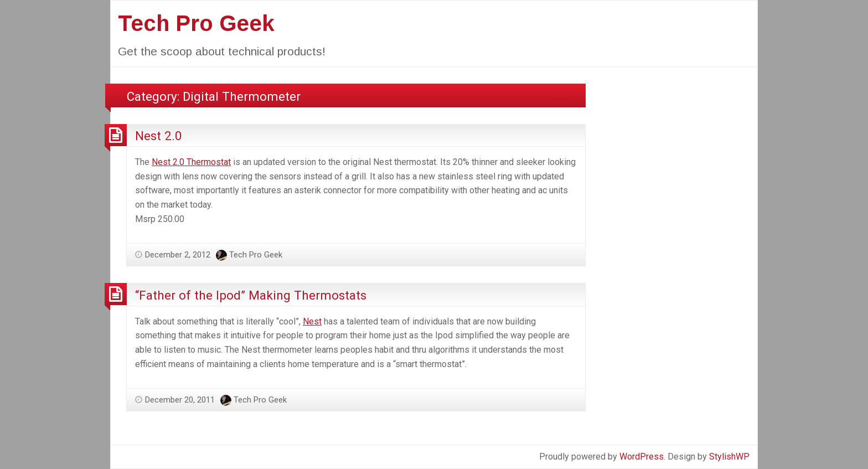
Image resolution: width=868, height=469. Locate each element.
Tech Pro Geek (196, 23)
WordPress (642, 457)
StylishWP (729, 457)
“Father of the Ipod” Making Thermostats (251, 295)
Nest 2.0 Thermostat (191, 162)
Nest (312, 321)
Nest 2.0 (159, 136)
